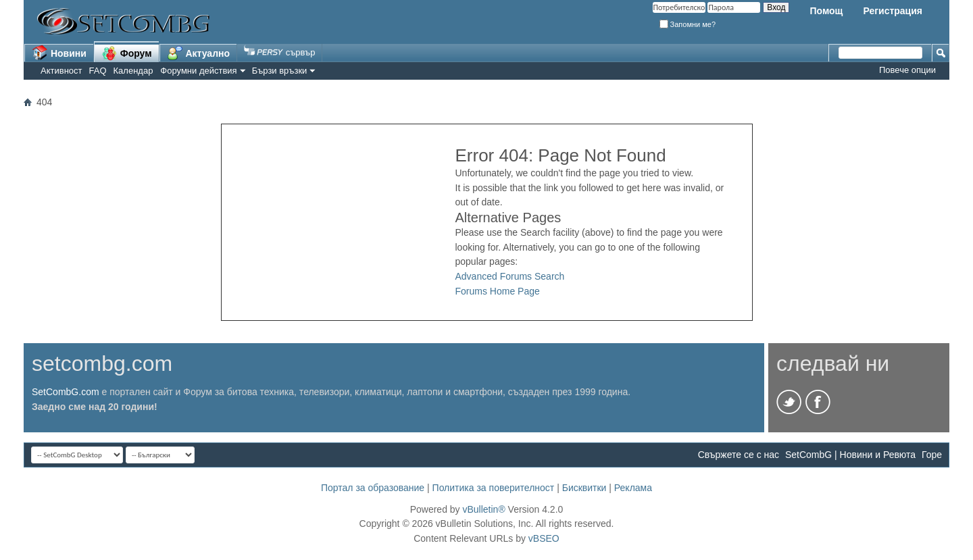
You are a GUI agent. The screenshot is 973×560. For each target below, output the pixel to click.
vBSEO (544, 538)
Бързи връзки (280, 71)
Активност (61, 71)
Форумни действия (198, 71)
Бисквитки (584, 488)
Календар (133, 71)
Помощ (826, 11)
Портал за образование (373, 488)
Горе (932, 455)
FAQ (98, 71)
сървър (279, 52)
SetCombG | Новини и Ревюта (850, 455)
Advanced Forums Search (510, 276)
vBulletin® (483, 509)
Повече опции (907, 70)
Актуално (199, 53)
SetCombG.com (66, 392)
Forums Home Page (498, 291)
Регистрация (893, 11)
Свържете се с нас (739, 455)
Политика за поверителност (494, 488)
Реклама (633, 488)
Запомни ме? (688, 24)
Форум (127, 53)
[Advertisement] (339, 222)
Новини (59, 53)
